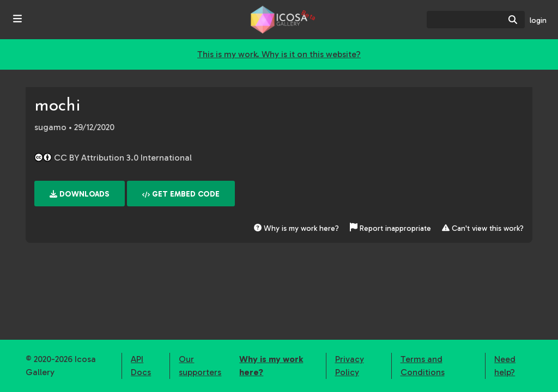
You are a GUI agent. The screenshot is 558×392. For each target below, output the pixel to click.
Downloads (80, 194)
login (538, 20)
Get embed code (181, 194)
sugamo (50, 127)
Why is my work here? (296, 228)
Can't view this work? (483, 228)
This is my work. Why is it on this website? (279, 54)
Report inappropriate (392, 228)
